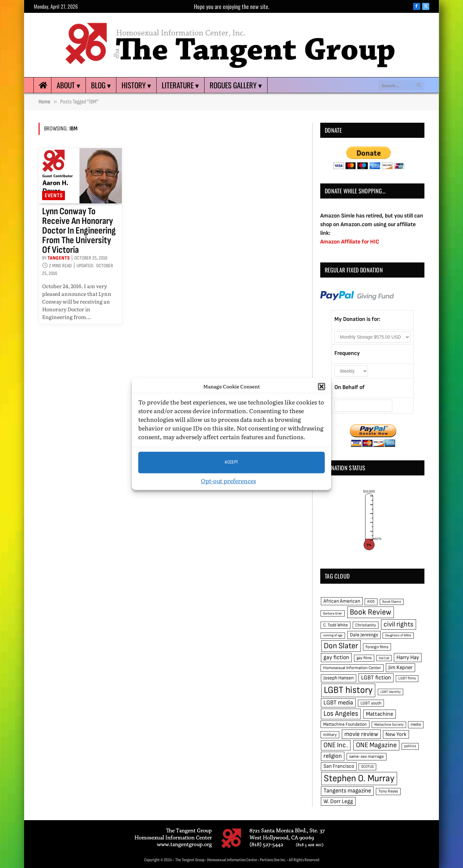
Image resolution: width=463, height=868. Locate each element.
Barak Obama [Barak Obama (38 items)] (392, 602)
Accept (232, 462)
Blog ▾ (101, 85)
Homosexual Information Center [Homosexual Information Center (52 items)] (352, 668)
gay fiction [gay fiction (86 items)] (336, 657)
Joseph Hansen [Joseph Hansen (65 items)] (339, 678)
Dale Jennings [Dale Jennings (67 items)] (364, 635)
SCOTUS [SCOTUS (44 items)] (367, 767)
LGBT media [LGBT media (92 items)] (338, 703)
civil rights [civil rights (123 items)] (399, 624)
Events (54, 195)
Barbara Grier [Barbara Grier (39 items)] (333, 613)
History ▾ (136, 85)
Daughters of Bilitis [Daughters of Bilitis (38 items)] (398, 635)
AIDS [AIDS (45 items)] (371, 602)
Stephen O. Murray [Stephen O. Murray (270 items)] (359, 779)
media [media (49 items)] (416, 724)
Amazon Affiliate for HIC (350, 242)
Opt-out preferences (228, 481)
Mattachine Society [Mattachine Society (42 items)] (389, 725)
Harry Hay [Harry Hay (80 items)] (408, 657)
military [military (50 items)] (330, 735)
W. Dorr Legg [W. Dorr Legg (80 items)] (338, 801)
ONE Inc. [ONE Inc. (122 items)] (336, 745)
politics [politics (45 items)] (410, 746)
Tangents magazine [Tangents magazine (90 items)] (347, 791)
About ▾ (68, 85)
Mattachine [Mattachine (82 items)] (380, 714)
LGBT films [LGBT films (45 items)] (407, 678)
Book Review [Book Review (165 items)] (371, 612)
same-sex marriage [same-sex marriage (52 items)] (367, 757)
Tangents (59, 258)
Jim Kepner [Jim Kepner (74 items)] (400, 668)
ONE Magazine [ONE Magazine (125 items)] (376, 745)
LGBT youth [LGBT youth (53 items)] (371, 703)
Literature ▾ (180, 85)
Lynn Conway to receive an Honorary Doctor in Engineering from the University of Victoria (79, 231)
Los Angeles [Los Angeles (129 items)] (341, 714)
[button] (322, 387)
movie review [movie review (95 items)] (361, 734)
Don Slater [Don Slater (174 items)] (341, 646)
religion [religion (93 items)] (333, 756)
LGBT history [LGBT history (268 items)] (348, 690)
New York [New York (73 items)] (396, 734)
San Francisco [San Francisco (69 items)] (339, 766)
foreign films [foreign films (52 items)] (377, 647)
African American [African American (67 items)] (342, 601)
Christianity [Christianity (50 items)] (366, 625)
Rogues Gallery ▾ (236, 85)
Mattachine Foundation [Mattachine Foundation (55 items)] (345, 724)
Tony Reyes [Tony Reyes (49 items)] (388, 791)
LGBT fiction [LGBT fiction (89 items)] (376, 678)
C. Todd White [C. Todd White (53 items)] (336, 625)
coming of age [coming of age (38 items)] (333, 635)
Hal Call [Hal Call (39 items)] (384, 658)
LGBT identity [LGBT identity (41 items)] (390, 692)
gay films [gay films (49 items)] (364, 658)
